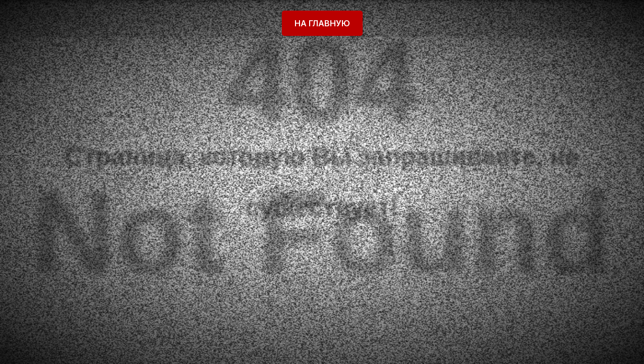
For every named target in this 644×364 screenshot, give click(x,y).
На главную (322, 23)
